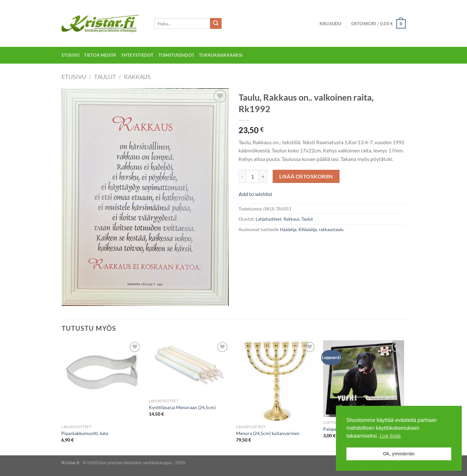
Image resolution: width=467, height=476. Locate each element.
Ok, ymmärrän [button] (399, 454)
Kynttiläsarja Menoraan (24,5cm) (182, 407)
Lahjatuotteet (269, 219)
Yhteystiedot (137, 55)
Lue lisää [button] (390, 436)
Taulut (105, 77)
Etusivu (71, 55)
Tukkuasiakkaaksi (221, 55)
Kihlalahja (308, 229)
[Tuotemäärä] (252, 176)
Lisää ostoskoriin (306, 176)
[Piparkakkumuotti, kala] (102, 381)
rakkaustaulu (331, 229)
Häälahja (288, 229)
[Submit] (216, 24)
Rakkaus (137, 77)
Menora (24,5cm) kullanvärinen (268, 433)
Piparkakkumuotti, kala (85, 433)
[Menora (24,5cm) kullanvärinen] (276, 381)
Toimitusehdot (176, 55)
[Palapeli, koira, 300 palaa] (364, 379)
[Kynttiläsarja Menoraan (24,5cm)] (189, 368)
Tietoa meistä (100, 55)
